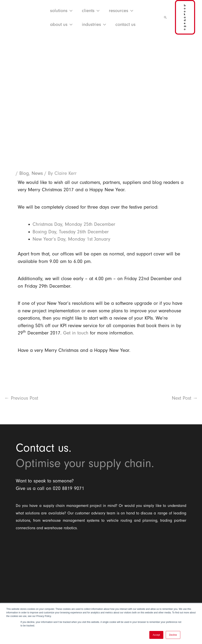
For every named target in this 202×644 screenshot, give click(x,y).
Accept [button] (156, 635)
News (37, 173)
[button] (61, 10)
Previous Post (21, 398)
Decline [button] (173, 635)
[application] (70, 10)
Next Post (185, 398)
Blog (24, 173)
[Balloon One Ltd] (101, 566)
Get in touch (76, 333)
